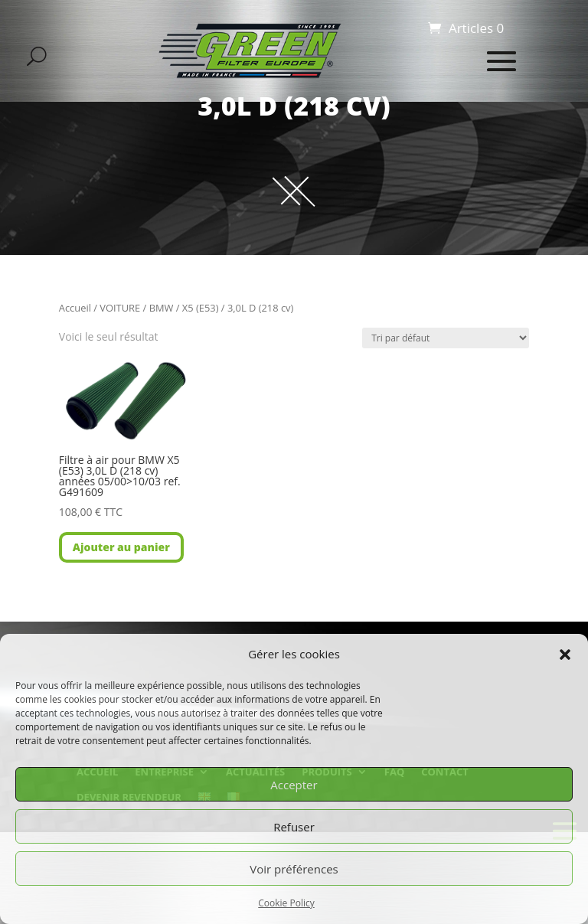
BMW (162, 308)
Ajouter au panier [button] (121, 547)
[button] (565, 655)
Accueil (75, 308)
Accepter (294, 785)
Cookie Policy (286, 903)
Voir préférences (294, 869)
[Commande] (446, 338)
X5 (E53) (201, 308)
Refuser (294, 827)
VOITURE (120, 308)
